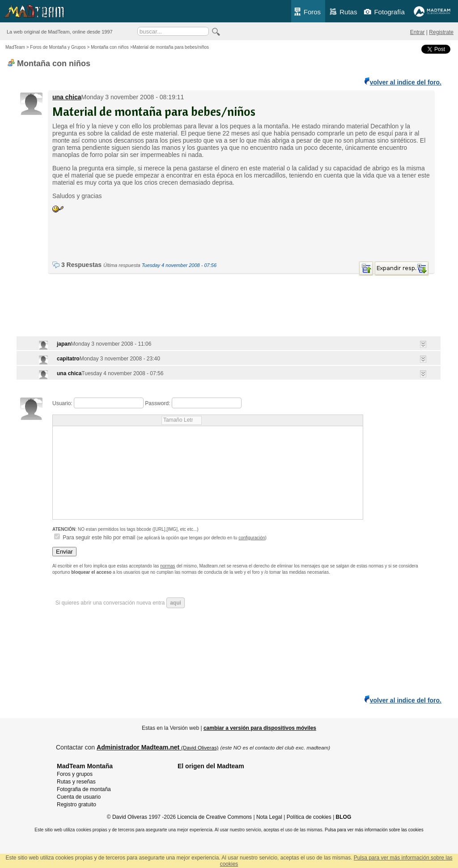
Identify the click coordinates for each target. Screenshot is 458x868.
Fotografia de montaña (84, 789)
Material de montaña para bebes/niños (154, 111)
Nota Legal (269, 817)
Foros (307, 12)
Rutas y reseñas (76, 782)
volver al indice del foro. (403, 82)
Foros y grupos (75, 774)
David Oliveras (130, 817)
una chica (67, 97)
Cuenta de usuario (79, 797)
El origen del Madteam (211, 766)
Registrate (441, 32)
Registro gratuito (76, 804)
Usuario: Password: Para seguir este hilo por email (208, 471)
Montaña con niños (110, 47)
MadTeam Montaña (85, 766)
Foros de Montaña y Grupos (58, 47)
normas (168, 566)
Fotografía (384, 12)
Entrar (418, 32)
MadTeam (15, 47)
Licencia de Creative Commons (214, 817)
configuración (252, 538)
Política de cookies (309, 817)
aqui (176, 603)
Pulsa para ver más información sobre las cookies (374, 830)
